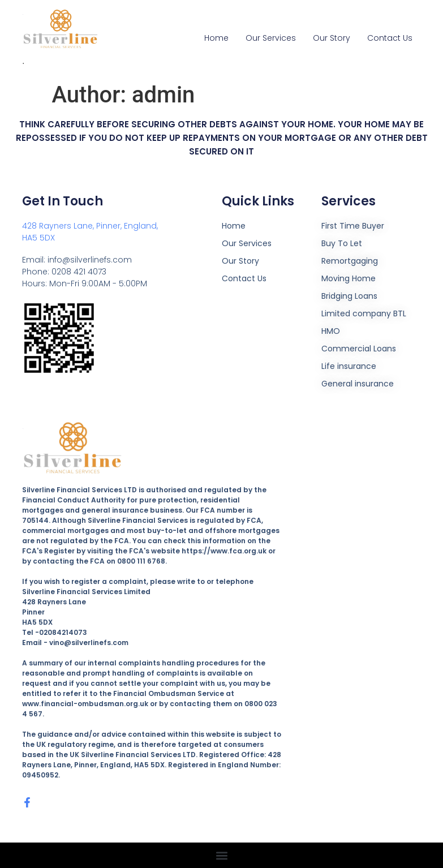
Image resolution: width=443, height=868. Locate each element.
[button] (221, 855)
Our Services (271, 38)
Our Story (332, 38)
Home (216, 38)
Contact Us (390, 38)
